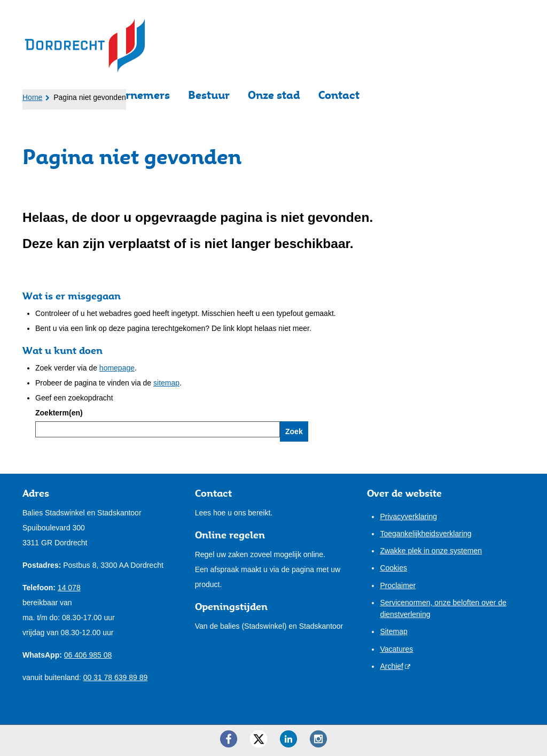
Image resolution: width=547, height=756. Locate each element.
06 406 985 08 (88, 655)
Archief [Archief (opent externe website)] (392, 666)
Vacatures (396, 649)
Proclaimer (398, 585)
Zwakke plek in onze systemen (431, 551)
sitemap (166, 383)
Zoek (294, 431)
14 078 (69, 588)
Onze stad (274, 95)
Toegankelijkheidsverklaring (425, 534)
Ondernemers (134, 95)
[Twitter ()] (259, 739)
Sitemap (393, 631)
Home (32, 97)
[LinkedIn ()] (288, 739)
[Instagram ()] (318, 739)
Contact (339, 95)
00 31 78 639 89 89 (116, 677)
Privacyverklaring (408, 516)
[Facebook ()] (229, 739)
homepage (117, 368)
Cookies (393, 568)
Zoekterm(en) (59, 413)
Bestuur (209, 95)
